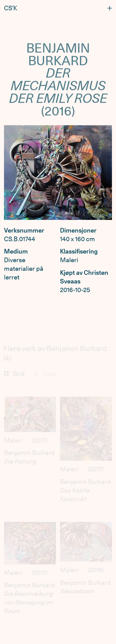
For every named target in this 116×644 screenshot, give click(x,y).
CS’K (11, 7)
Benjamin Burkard (29, 453)
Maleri (13, 440)
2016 (96, 570)
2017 (40, 440)
